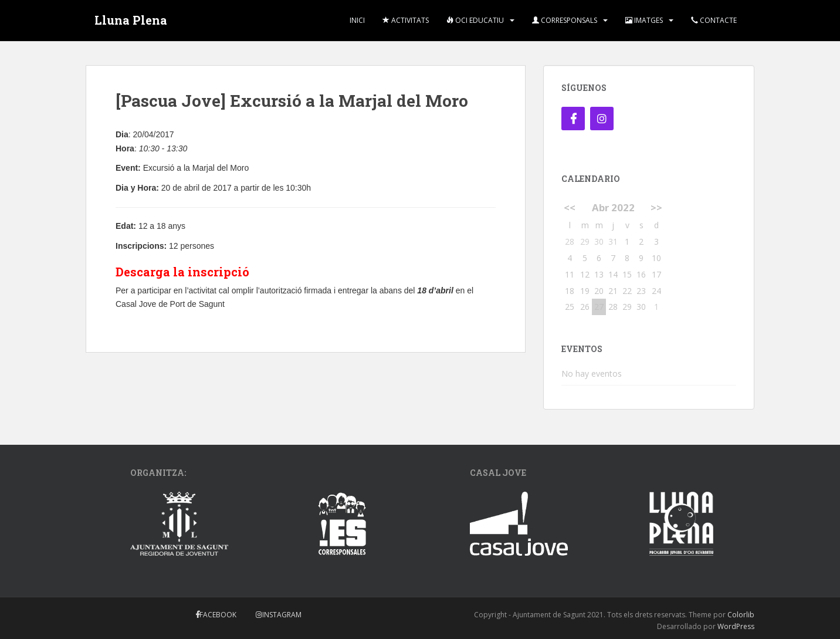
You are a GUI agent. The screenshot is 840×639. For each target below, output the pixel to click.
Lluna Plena (131, 21)
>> (656, 207)
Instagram (282, 615)
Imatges (644, 20)
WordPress (736, 626)
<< (570, 207)
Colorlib (741, 615)
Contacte (714, 20)
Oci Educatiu (475, 20)
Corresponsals (565, 20)
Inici (357, 20)
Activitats (406, 20)
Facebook (218, 615)
